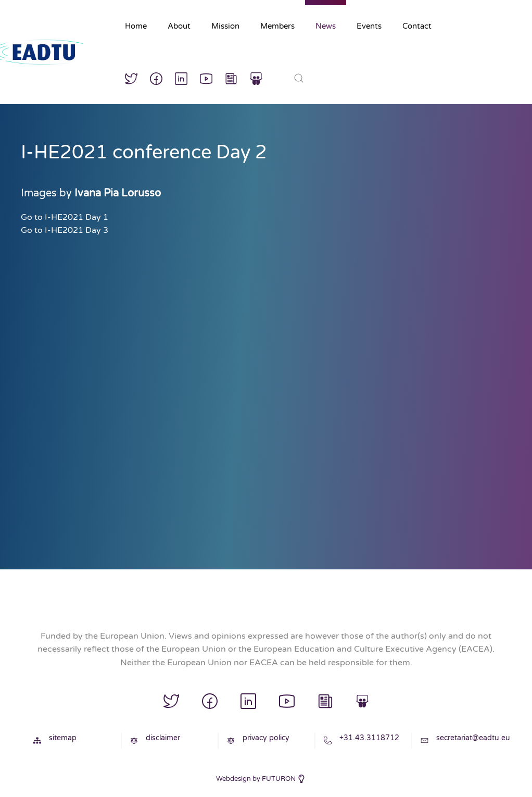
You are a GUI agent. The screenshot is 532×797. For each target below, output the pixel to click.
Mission (225, 26)
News (326, 26)
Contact (417, 26)
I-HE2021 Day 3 (77, 230)
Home (136, 26)
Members (277, 26)
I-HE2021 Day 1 (77, 217)
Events (369, 26)
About (179, 26)
